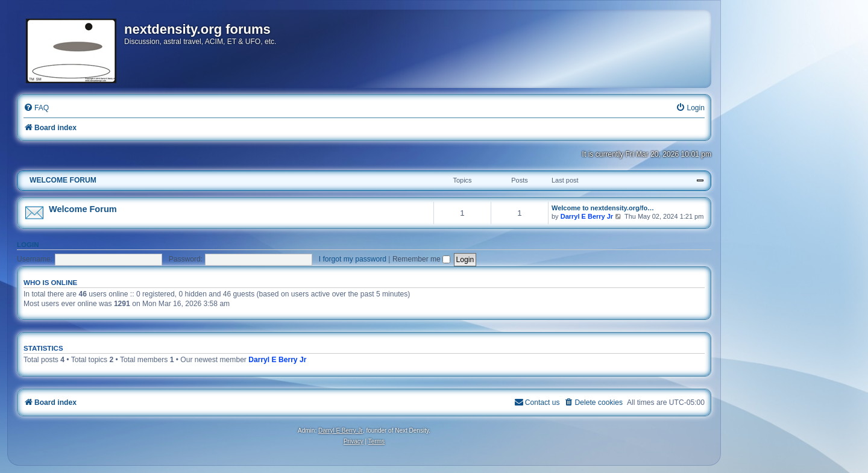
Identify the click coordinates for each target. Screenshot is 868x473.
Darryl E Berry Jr (587, 216)
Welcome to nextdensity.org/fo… (603, 208)
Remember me (421, 259)
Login (28, 245)
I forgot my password (353, 259)
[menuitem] (36, 108)
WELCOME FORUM (63, 180)
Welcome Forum (83, 209)
